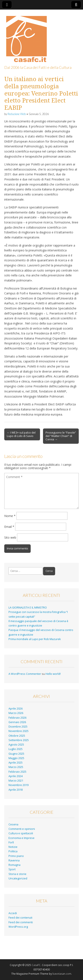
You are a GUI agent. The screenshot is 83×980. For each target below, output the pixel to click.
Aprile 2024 (16, 776)
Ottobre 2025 (17, 736)
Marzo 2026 (16, 713)
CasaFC (36, 965)
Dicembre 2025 (18, 727)
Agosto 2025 (16, 745)
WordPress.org (18, 927)
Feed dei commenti (21, 922)
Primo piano (16, 856)
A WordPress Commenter (25, 674)
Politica (13, 851)
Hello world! (53, 674)
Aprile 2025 (16, 763)
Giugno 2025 (16, 754)
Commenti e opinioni (22, 829)
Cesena (13, 824)
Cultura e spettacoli (21, 833)
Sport (12, 869)
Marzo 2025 (16, 767)
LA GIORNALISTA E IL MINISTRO (28, 608)
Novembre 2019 (19, 785)
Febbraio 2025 (17, 772)
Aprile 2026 (16, 709)
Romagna (14, 865)
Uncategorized (18, 878)
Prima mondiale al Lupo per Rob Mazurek (35, 639)
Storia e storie (17, 874)
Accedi (13, 913)
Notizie (13, 847)
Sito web (10, 537)
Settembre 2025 (19, 740)
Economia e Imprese (21, 838)
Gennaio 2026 (17, 722)
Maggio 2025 (16, 758)
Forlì (11, 842)
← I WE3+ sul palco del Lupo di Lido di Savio (21, 434)
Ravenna (14, 860)
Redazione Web (17, 114)
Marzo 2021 (16, 781)
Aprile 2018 (16, 790)
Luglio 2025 (16, 749)
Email (9, 527)
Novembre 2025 (19, 731)
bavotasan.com (62, 974)
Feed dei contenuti (20, 918)
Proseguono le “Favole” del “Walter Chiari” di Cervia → (61, 436)
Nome (10, 516)
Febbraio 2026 (17, 718)
